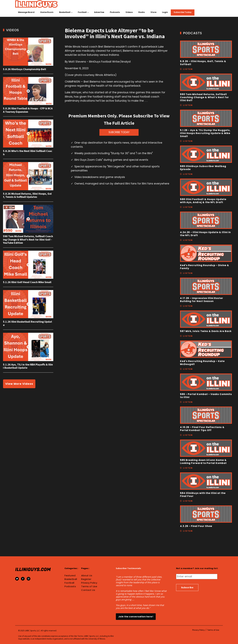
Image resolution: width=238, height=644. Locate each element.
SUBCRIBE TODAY (119, 132)
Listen (188, 69)
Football (82, 12)
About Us (87, 576)
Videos (129, 12)
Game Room (47, 12)
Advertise (99, 12)
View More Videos (19, 384)
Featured (70, 576)
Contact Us (88, 590)
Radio (142, 12)
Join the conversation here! (136, 617)
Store (153, 12)
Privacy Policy (89, 583)
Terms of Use (89, 586)
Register (86, 579)
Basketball (65, 12)
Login (165, 12)
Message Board (26, 12)
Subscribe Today (183, 12)
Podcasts (115, 12)
